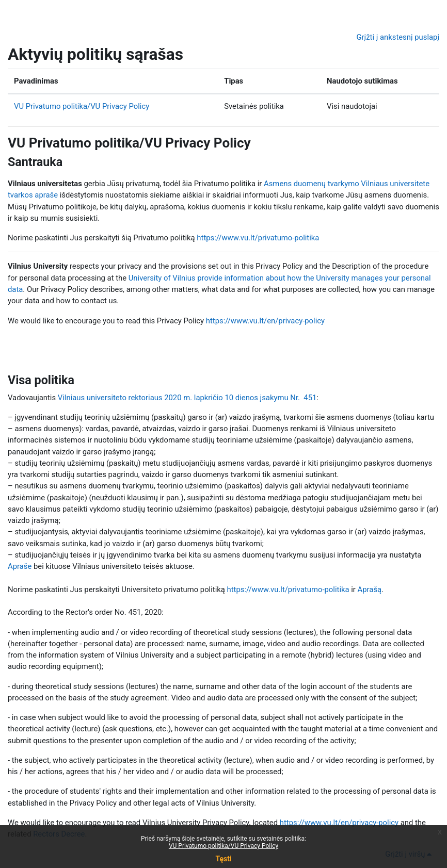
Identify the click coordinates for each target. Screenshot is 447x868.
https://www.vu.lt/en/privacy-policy (265, 321)
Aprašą (370, 589)
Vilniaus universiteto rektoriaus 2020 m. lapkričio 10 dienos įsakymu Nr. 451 (187, 398)
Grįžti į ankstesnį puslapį (398, 37)
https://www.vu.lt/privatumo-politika (258, 238)
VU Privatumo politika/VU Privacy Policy (82, 106)
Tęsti (223, 859)
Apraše (20, 566)
